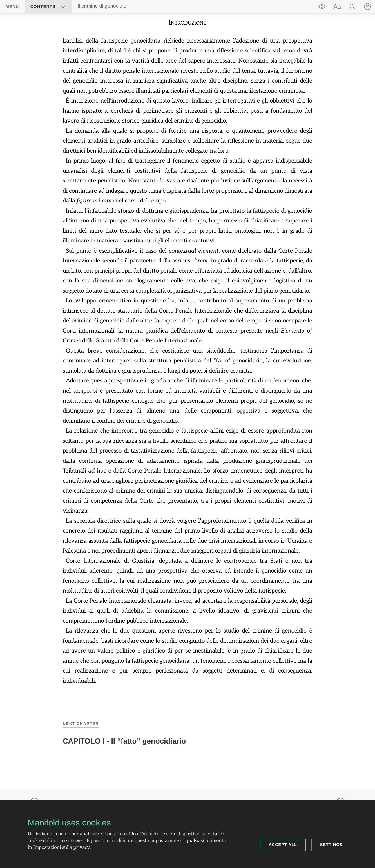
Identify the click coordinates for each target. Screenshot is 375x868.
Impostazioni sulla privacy (62, 848)
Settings (331, 845)
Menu (12, 6)
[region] (187, 351)
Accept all (283, 845)
